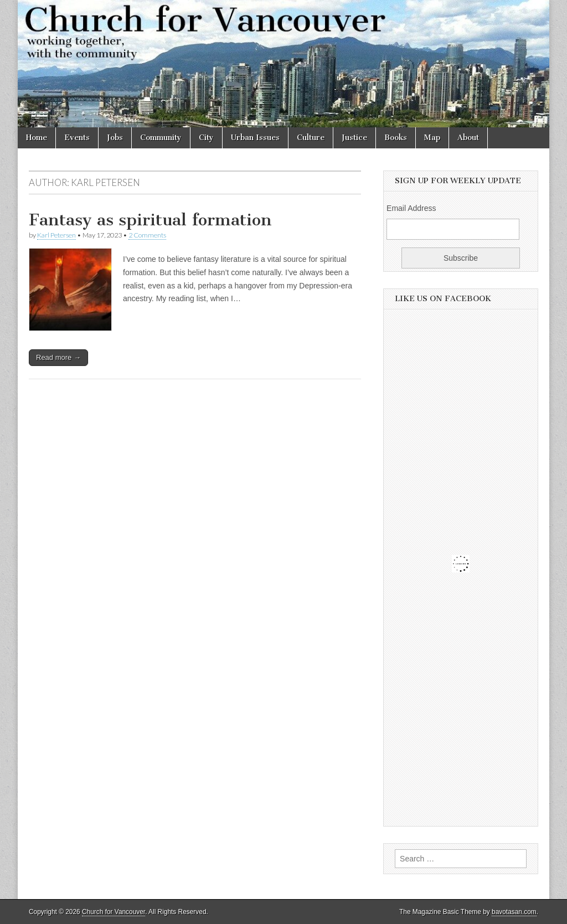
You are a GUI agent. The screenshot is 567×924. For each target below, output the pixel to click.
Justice (354, 138)
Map (432, 138)
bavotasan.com (514, 912)
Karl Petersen (56, 235)
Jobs (115, 138)
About (468, 138)
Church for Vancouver (114, 912)
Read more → (58, 357)
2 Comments (147, 235)
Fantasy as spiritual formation (150, 220)
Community (161, 138)
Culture (311, 138)
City (206, 138)
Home (37, 138)
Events (77, 138)
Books (396, 138)
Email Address (411, 208)
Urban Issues (255, 138)
